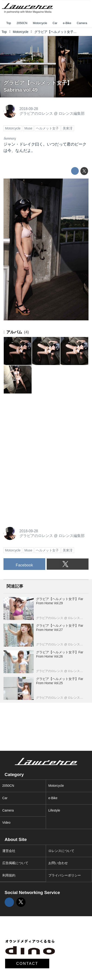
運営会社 (9, 851)
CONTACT (27, 963)
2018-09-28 (29, 109)
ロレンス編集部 (72, 113)
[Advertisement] (38, 428)
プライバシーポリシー (65, 875)
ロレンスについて (61, 851)
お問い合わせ (58, 863)
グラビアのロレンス (36, 113)
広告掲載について (15, 863)
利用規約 (9, 875)
